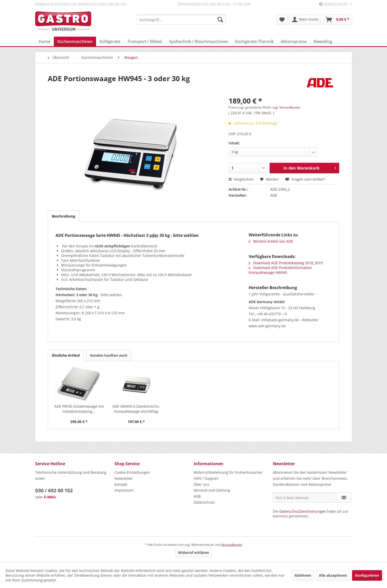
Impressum (124, 490)
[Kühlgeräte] (110, 41)
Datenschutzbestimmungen (303, 511)
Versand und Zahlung (212, 490)
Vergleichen (241, 179)
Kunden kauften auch (109, 355)
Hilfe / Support (206, 478)
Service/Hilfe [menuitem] (334, 4)
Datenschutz (204, 502)
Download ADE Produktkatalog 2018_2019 (286, 263)
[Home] (45, 41)
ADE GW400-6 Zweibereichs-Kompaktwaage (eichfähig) (136, 409)
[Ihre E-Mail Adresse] (305, 498)
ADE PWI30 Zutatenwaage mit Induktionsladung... (79, 409)
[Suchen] (220, 20)
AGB (197, 496)
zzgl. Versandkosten (286, 107)
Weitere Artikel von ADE (271, 241)
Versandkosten (231, 545)
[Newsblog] (323, 41)
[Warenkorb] (338, 20)
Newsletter (124, 478)
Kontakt (121, 484)
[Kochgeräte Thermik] (254, 41)
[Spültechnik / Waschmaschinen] (199, 41)
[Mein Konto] (305, 20)
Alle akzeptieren (333, 575)
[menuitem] (181, 20)
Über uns (201, 484)
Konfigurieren (367, 575)
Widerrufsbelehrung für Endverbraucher (228, 472)
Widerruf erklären (193, 552)
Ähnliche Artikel (66, 355)
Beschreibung (63, 216)
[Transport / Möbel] (145, 41)
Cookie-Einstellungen (132, 472)
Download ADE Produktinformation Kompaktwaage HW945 (280, 270)
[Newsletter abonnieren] (344, 498)
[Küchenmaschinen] (75, 41)
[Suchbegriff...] (181, 20)
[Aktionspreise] (294, 41)
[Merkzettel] (282, 20)
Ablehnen (303, 575)
